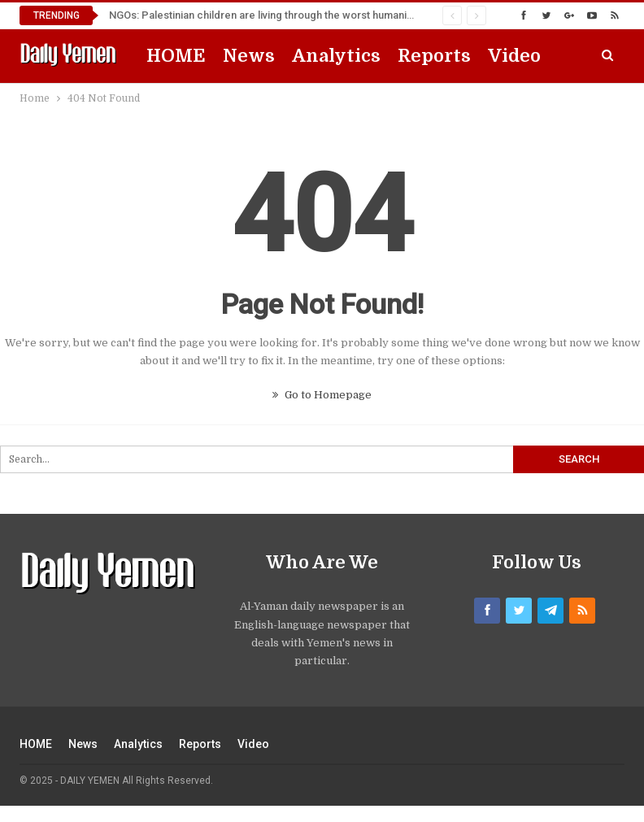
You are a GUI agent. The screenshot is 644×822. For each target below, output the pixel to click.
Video (514, 56)
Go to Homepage (322, 395)
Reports (434, 56)
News (249, 56)
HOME (176, 56)
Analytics (336, 56)
